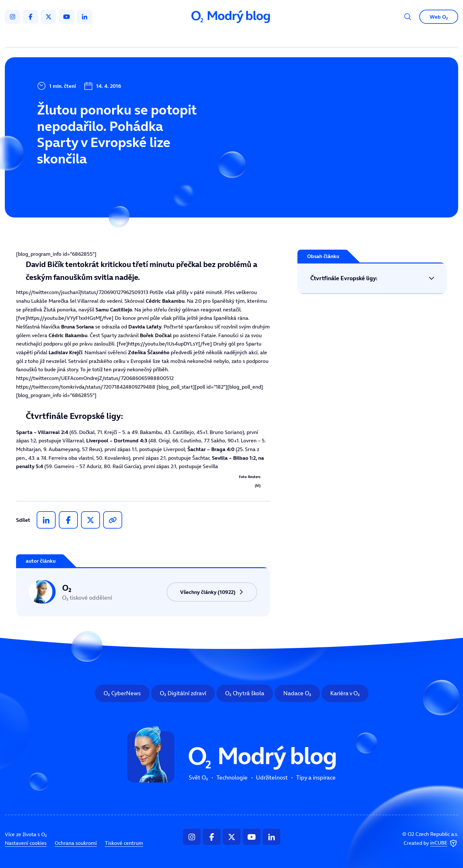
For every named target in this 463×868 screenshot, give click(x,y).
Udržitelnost (245, 37)
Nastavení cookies (26, 843)
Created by (431, 843)
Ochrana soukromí (76, 843)
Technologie (198, 37)
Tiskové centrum (124, 843)
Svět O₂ (156, 37)
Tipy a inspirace (297, 37)
